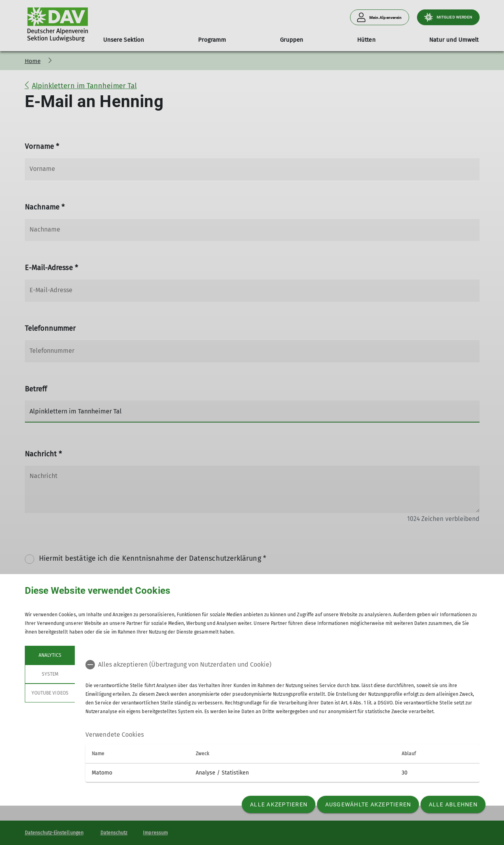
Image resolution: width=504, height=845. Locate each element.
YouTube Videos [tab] (50, 693)
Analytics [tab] (50, 655)
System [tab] (50, 674)
